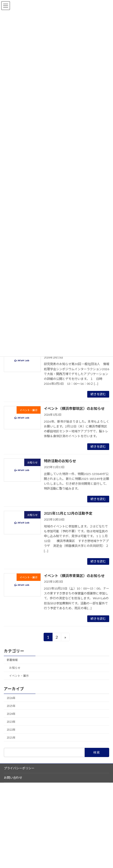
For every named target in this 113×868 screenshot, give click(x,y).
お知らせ (15, 668)
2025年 (11, 706)
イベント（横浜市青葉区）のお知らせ (74, 576)
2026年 (11, 698)
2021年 (11, 737)
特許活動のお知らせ (60, 461)
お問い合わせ (13, 778)
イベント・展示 (19, 676)
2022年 (11, 730)
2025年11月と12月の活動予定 (68, 513)
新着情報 (12, 660)
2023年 (11, 722)
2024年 (11, 714)
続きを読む (98, 394)
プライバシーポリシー (19, 768)
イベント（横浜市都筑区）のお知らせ (74, 408)
